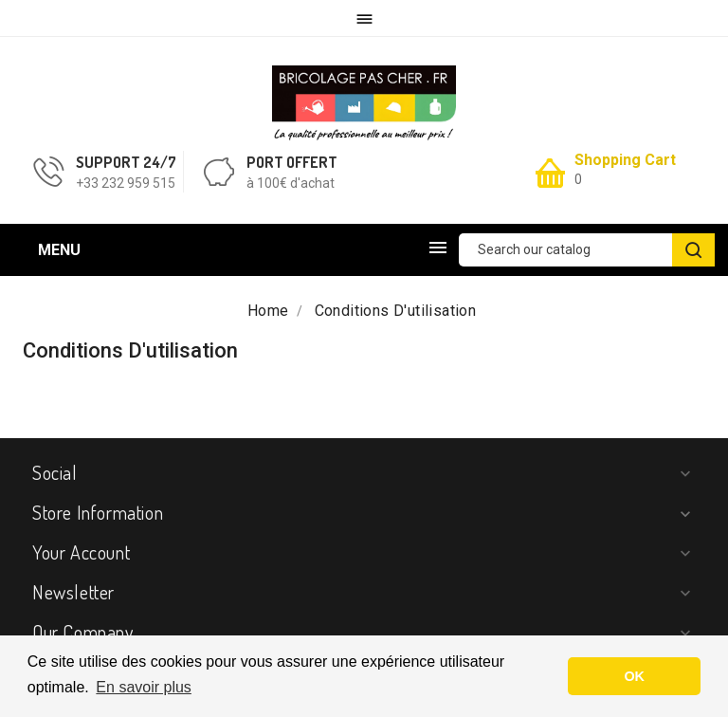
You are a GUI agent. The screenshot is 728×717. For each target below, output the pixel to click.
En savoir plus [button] (144, 687)
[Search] (587, 250)
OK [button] (634, 676)
